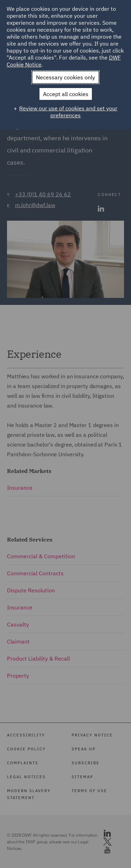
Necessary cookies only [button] (65, 77)
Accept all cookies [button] (66, 94)
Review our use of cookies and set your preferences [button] (68, 112)
